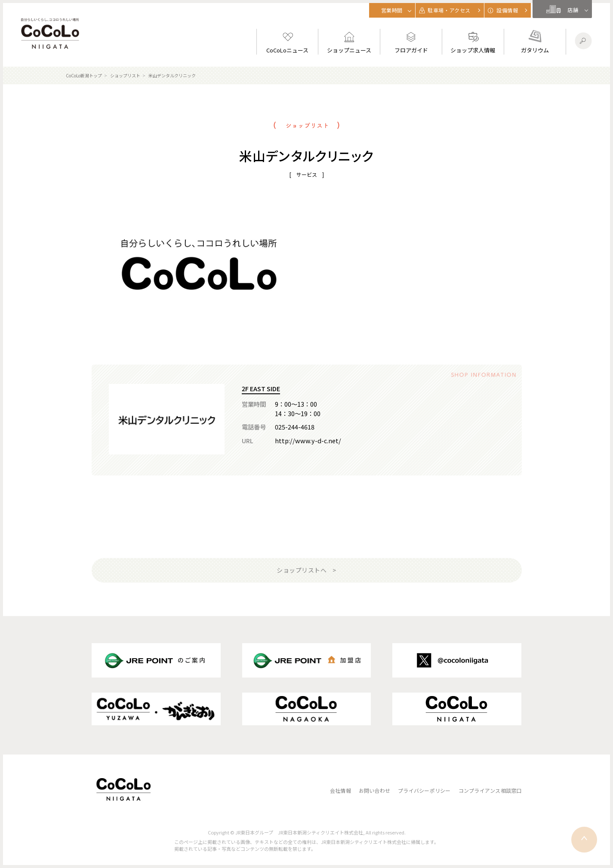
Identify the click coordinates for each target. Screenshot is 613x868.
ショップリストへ (302, 570)
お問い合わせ (374, 790)
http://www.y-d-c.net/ (308, 440)
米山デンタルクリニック (172, 75)
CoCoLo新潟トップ (84, 75)
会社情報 (340, 790)
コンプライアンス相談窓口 (490, 790)
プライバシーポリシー (424, 790)
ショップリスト (125, 75)
